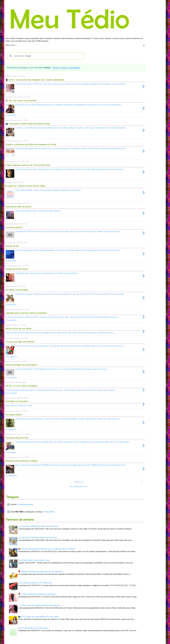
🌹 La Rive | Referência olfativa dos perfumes (37, 594)
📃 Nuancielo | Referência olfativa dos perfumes (38, 538)
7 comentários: (11, 320)
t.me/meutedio (49, 512)
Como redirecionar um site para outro (33, 628)
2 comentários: (11, 115)
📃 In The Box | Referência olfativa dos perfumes (38, 526)
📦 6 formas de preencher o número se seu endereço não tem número (47, 549)
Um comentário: (11, 378)
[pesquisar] (45, 56)
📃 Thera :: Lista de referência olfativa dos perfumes (39, 605)
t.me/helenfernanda (25, 504)
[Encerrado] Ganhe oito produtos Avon (34, 560)
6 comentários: (11, 452)
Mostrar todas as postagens (66, 68)
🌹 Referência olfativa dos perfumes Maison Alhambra (40, 572)
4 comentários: (11, 261)
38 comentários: (12, 357)
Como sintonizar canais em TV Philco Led (35, 583)
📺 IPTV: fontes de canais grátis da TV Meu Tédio (38, 617)
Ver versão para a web (79, 486)
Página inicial (79, 482)
